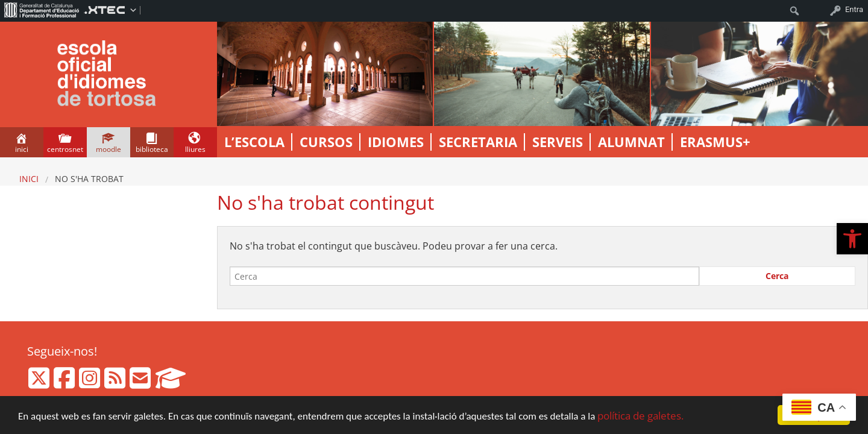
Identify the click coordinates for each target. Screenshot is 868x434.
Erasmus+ (715, 142)
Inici (29, 179)
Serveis (558, 142)
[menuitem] (42, 10)
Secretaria (478, 142)
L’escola (254, 142)
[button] (852, 239)
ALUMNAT (631, 142)
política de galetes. (640, 416)
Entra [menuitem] (854, 9)
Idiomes (396, 142)
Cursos (326, 142)
